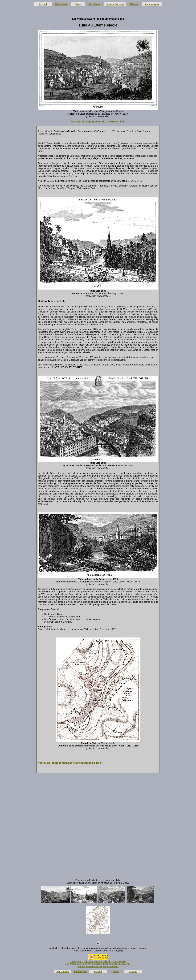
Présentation (61, 4)
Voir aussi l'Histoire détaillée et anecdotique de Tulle (70, 763)
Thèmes (134, 4)
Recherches (80, 971)
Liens (116, 971)
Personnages (152, 4)
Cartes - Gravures (115, 4)
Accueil (43, 4)
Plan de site (63, 971)
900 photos (94, 4)
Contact (133, 971)
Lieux (78, 4)
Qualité (98, 971)
